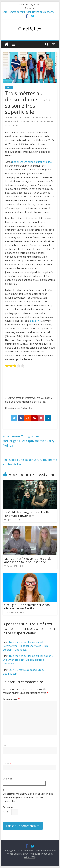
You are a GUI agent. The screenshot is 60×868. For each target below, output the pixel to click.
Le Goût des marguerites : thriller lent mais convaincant (27, 514)
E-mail (7, 763)
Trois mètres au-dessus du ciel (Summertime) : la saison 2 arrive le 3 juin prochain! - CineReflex (25, 646)
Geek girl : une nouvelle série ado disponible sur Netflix (27, 607)
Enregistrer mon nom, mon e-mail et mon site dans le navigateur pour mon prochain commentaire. (28, 797)
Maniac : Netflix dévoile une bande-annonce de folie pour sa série (28, 560)
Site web (8, 779)
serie (23, 121)
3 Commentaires (42, 117)
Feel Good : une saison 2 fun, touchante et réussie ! (30, 462)
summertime (32, 121)
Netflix (16, 121)
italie (10, 121)
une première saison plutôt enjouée (32, 162)
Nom (6, 745)
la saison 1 (35, 321)
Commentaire (11, 699)
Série (9, 88)
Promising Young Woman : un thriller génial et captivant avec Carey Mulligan (29, 441)
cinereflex (26, 117)
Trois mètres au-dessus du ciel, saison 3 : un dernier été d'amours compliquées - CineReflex (29, 660)
